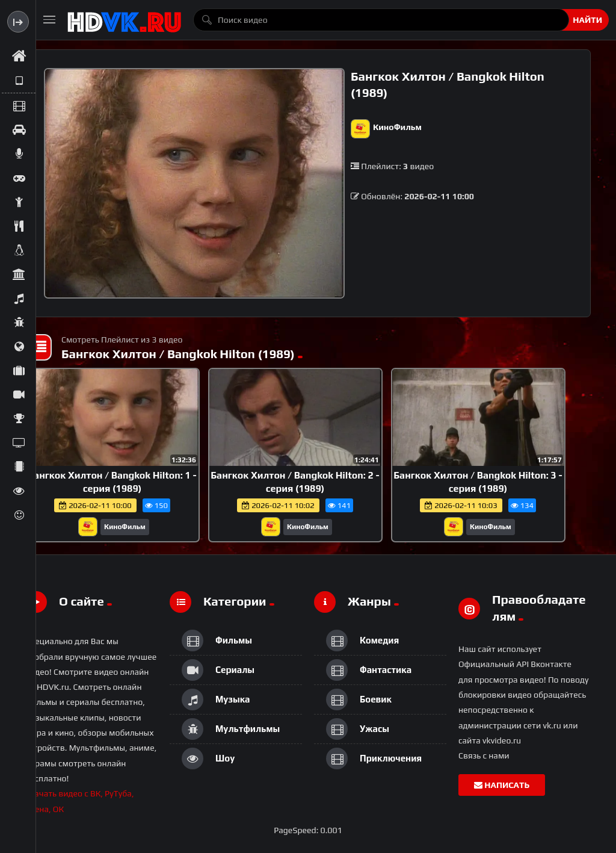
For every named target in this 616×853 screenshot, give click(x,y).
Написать (502, 785)
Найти (587, 20)
